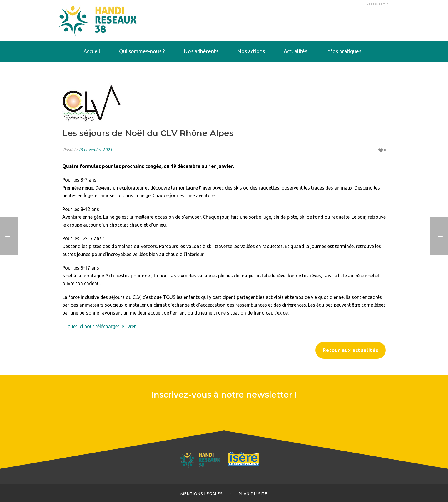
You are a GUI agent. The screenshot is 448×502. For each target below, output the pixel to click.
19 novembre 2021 (95, 150)
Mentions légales (202, 494)
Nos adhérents (201, 51)
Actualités (295, 51)
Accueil (92, 51)
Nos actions (251, 51)
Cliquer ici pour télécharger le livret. (100, 326)
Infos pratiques (344, 51)
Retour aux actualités (351, 350)
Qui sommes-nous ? (142, 51)
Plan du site (253, 494)
